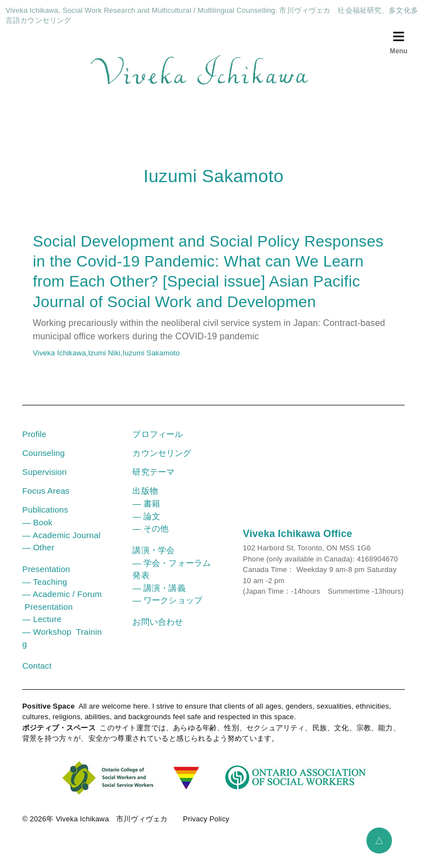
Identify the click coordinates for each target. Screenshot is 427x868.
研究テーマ (153, 482)
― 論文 (146, 526)
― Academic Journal (61, 545)
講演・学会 (153, 560)
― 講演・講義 (159, 598)
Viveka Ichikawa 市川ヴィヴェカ (111, 829)
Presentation (46, 579)
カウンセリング (162, 463)
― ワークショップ (167, 610)
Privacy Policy (206, 829)
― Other (38, 557)
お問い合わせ (158, 632)
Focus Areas (46, 501)
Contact (37, 676)
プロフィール (158, 444)
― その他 (150, 538)
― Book (37, 532)
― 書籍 (146, 513)
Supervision (44, 482)
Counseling (44, 463)
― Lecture (42, 629)
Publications (45, 520)
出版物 (145, 501)
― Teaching (45, 592)
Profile (34, 444)
